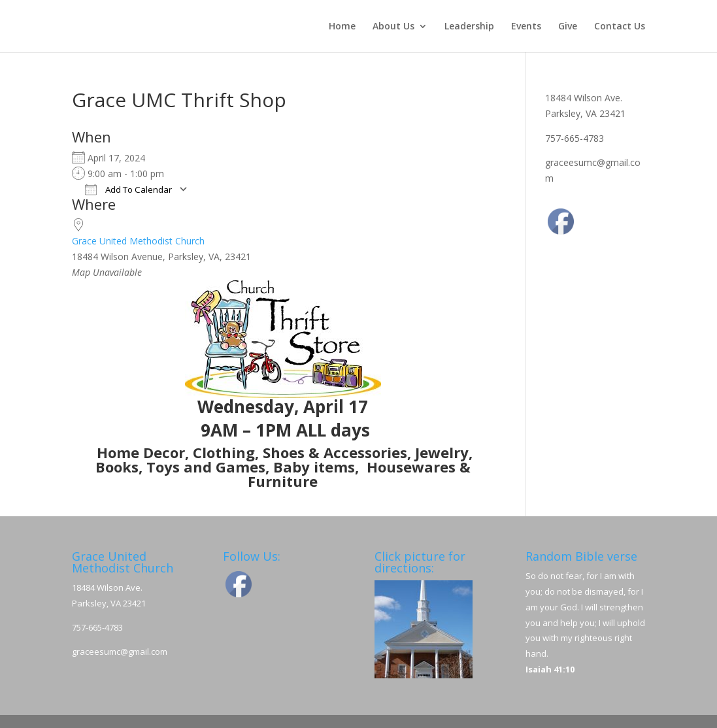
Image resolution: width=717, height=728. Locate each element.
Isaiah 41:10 (550, 669)
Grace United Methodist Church (138, 241)
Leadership (469, 27)
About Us (393, 27)
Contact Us (620, 27)
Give (568, 27)
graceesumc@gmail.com (120, 652)
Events (526, 27)
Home (342, 27)
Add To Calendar (128, 190)
